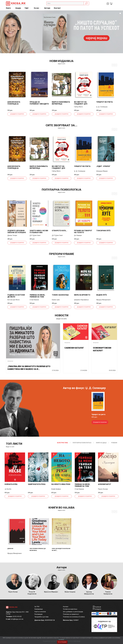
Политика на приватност (71, 614)
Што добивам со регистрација (73, 612)
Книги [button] (8, 8)
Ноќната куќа (11, 484)
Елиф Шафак (56, 489)
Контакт (57, 8)
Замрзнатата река (37, 484)
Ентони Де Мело (14, 300)
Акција (18, 8)
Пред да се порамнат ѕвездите (39, 103)
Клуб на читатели (40, 612)
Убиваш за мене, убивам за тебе (37, 296)
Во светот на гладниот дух (81, 103)
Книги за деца (101, 443)
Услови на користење (70, 609)
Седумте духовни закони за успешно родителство (17, 232)
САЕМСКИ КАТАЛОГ (74, 348)
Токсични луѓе (103, 231)
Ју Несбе (8, 489)
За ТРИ (37, 607)
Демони (10, 549)
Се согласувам (62, 642)
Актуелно (10, 361)
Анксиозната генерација (14, 103)
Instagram (98, 609)
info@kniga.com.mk (17, 619)
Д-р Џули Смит (35, 235)
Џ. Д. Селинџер (102, 107)
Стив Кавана (34, 300)
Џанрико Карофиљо (81, 300)
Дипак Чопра (12, 235)
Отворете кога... (60, 231)
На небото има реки (61, 484)
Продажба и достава (41, 617)
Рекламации (38, 614)
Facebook (98, 607)
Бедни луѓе (102, 295)
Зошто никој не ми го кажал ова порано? (39, 232)
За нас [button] (37, 8)
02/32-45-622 (17, 616)
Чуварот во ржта (104, 102)
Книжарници (39, 609)
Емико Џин (56, 300)
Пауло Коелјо (103, 489)
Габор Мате (78, 107)
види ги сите (61, 64)
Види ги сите (10, 447)
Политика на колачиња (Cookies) (74, 617)
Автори (47, 8)
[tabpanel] (61, 32)
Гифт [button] (27, 8)
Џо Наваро (78, 235)
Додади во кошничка (17, 114)
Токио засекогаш (60, 295)
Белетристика (62, 443)
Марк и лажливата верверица (61, 103)
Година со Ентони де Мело (16, 296)
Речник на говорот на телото (83, 232)
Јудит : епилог (103, 166)
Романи (114, 443)
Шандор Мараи (102, 171)
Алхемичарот (105, 484)
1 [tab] (120, 13)
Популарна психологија (82, 443)
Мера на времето (82, 295)
